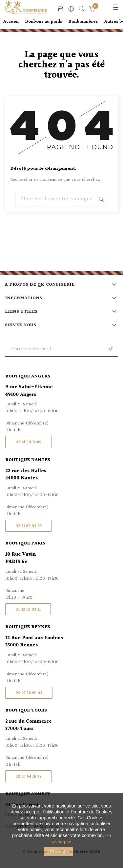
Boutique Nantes (28, 460)
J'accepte (59, 852)
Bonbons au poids (44, 22)
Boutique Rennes (28, 627)
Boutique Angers (28, 376)
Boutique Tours (26, 711)
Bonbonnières (83, 22)
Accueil (11, 22)
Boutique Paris (25, 543)
